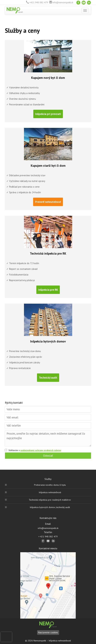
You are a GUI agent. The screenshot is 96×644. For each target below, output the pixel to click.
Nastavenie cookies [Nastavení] (48, 632)
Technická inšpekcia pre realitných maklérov (50, 500)
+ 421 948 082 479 (48, 537)
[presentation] (6, 637)
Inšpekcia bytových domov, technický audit (50, 507)
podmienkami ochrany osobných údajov (41, 450)
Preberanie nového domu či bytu (50, 485)
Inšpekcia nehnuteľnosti (50, 492)
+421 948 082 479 (39, 2)
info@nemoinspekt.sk (63, 2)
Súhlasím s (35, 450)
